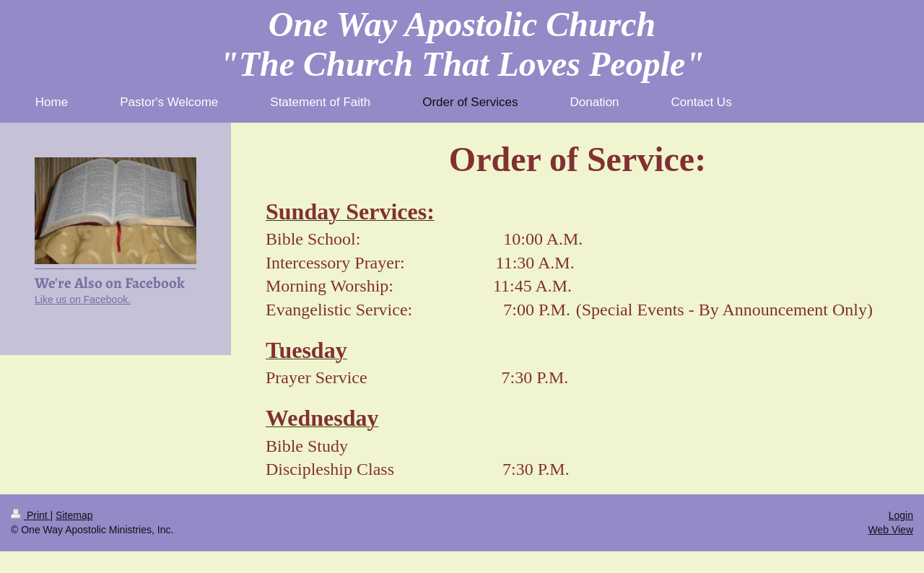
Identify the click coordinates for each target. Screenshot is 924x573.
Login (901, 515)
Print (31, 515)
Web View (890, 530)
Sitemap (74, 515)
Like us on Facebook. (83, 299)
